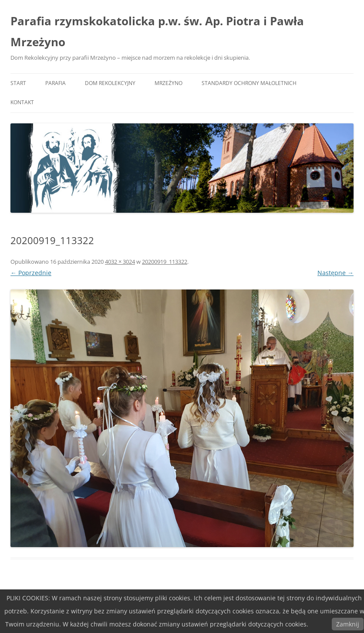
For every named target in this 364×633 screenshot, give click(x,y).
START (18, 83)
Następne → (335, 273)
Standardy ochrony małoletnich (249, 83)
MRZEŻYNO (169, 83)
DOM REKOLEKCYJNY (110, 83)
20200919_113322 (165, 262)
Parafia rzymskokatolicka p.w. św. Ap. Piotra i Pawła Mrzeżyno (157, 31)
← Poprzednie (31, 273)
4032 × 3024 (120, 262)
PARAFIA (56, 83)
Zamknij (348, 624)
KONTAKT (22, 102)
